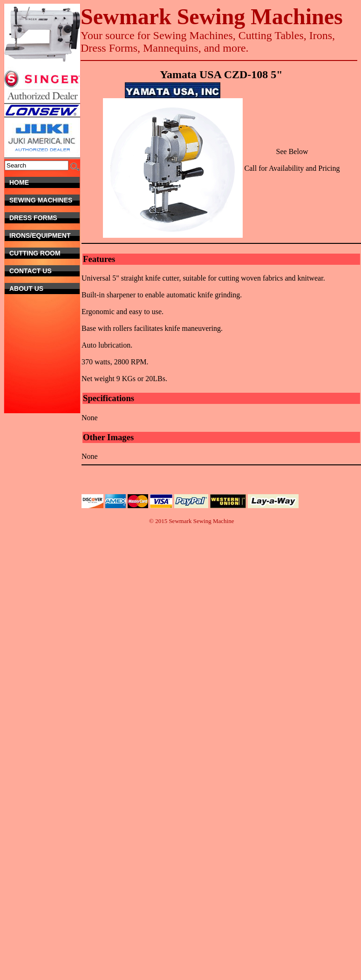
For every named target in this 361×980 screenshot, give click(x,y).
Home (44, 182)
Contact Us (41, 271)
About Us (44, 289)
